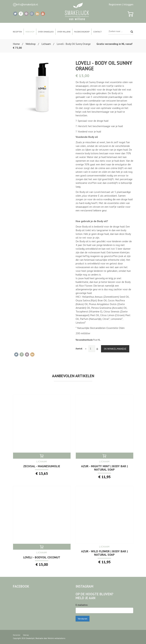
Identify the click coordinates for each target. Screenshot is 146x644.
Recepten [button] (17, 32)
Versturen (83, 618)
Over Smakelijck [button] (46, 32)
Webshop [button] (30, 32)
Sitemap (26, 635)
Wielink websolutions (56, 638)
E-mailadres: (82, 605)
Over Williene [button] (64, 32)
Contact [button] (97, 32)
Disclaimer (17, 635)
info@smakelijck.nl (27, 4)
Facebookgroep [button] (82, 32)
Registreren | (116, 4)
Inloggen (128, 4)
